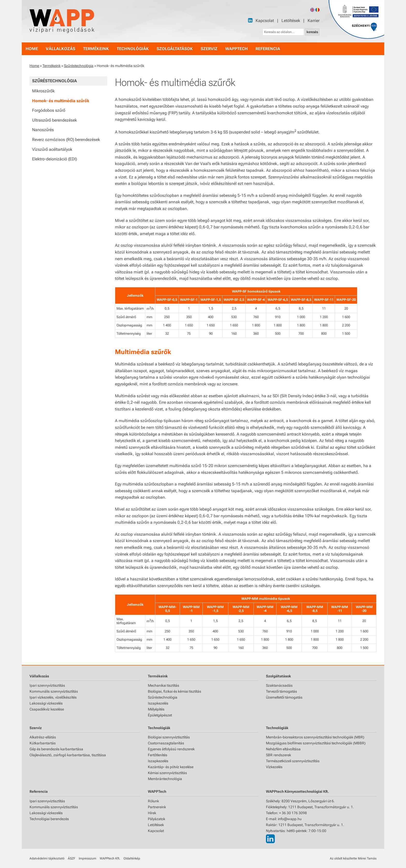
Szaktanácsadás (279, 685)
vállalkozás (61, 49)
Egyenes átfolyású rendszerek (171, 749)
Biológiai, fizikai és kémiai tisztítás (175, 691)
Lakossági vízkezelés (46, 703)
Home (34, 66)
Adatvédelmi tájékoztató (47, 858)
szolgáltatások (175, 49)
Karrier (314, 21)
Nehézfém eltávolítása (283, 749)
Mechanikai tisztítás (164, 685)
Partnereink (157, 807)
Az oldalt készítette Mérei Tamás (353, 858)
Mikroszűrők (43, 91)
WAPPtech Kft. (110, 858)
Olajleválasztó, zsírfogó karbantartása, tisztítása (68, 755)
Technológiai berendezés (49, 819)
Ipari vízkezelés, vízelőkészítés (53, 697)
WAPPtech (237, 49)
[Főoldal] (62, 21)
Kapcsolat (265, 21)
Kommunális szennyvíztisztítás (54, 691)
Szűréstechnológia (79, 66)
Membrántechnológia (165, 779)
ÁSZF (72, 858)
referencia (268, 49)
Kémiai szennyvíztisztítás (167, 773)
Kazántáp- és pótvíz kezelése (171, 767)
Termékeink (52, 66)
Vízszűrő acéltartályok (52, 149)
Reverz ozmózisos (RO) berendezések (66, 140)
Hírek (152, 813)
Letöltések (291, 21)
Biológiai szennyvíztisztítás (169, 737)
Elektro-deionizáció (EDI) (55, 159)
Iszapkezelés (158, 703)
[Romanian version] (317, 10)
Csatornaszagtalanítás (166, 743)
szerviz (209, 49)
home (32, 49)
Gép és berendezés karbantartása (56, 749)
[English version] (312, 10)
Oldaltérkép (132, 858)
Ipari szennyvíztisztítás (47, 685)
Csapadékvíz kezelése (47, 709)
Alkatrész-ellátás (43, 737)
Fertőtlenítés (158, 755)
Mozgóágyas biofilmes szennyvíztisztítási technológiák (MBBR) (316, 743)
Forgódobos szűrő (49, 110)
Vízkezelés (274, 767)
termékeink (96, 49)
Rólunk (153, 801)
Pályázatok (157, 819)
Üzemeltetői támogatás (284, 697)
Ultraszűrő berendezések (55, 120)
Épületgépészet (160, 715)
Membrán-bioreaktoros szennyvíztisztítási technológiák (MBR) (315, 737)
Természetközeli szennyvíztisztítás (293, 761)
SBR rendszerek (278, 755)
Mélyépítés (156, 709)
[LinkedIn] (250, 20)
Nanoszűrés (43, 130)
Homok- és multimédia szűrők (61, 101)
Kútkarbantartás (43, 743)
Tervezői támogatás (281, 691)
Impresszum (88, 858)
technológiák (133, 49)
